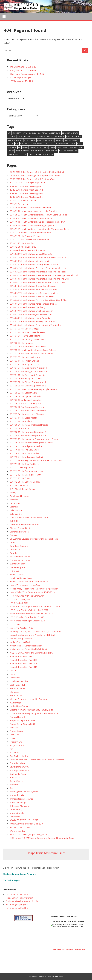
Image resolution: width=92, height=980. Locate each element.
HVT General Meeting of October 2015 (28, 621)
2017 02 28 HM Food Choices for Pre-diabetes (31, 354)
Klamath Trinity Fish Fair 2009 (24, 664)
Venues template (18, 813)
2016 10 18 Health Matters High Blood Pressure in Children (37, 222)
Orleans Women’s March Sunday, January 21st (31, 710)
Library (13, 671)
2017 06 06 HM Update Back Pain (25, 397)
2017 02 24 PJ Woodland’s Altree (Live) (28, 347)
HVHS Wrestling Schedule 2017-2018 (27, 617)
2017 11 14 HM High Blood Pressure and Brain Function (36, 461)
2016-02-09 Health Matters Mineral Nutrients (31, 254)
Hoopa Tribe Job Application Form (25, 585)
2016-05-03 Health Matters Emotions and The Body (34, 290)
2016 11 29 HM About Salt (22, 243)
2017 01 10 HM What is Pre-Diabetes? (27, 333)
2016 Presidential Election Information (28, 251)
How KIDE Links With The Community (27, 596)
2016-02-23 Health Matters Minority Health (30, 261)
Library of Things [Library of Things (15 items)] (76, 148)
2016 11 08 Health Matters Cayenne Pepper (30, 233)
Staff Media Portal (18, 774)
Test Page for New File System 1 (25, 792)
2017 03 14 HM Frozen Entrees (24, 361)
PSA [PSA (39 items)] (76, 151)
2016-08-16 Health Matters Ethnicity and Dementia (33, 322)
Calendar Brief (17, 511)
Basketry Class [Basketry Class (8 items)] (55, 133)
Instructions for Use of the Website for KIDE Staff (32, 635)
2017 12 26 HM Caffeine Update (25, 482)
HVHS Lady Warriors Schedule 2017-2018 (29, 610)
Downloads (15, 550)
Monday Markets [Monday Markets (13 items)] (22, 151)
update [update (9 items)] (38, 155)
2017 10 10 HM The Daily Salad (24, 450)
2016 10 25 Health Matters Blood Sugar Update (32, 226)
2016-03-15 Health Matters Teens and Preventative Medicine (38, 268)
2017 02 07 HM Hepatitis (21, 343)
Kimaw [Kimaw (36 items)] (25, 148)
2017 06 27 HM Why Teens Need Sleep (28, 411)
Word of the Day (17, 831)
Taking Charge (16, 781)
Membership (16, 696)
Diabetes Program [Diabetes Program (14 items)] (74, 137)
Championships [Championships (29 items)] (24, 137)
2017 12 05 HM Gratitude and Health (27, 471)
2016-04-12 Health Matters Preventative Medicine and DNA (37, 283)
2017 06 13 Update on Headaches (26, 400)
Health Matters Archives (21, 578)
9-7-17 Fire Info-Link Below (22, 489)
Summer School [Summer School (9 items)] (14, 155)
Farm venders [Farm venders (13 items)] (30, 140)
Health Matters (17, 575)
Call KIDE (14, 521)
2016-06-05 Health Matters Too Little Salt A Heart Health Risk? (39, 300)
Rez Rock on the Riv (19, 756)
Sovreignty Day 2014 (19, 771)
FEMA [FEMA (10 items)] (39, 140)
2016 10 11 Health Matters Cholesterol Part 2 (31, 219)
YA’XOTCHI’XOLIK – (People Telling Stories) (29, 835)
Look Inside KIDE (18, 685)
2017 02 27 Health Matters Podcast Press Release (33, 350)
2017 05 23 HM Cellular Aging (24, 393)
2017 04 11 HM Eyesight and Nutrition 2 (28, 372)
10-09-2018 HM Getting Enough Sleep (27, 183)
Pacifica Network (18, 717)
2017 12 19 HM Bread (20, 479)
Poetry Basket (16, 731)
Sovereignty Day (17, 763)
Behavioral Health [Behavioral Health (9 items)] (70, 133)
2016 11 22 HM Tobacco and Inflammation (30, 240)
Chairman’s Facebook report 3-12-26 (27, 74)
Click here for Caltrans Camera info (69, 950)
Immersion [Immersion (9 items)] (12, 148)
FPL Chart (14, 571)
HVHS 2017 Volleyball (20, 600)
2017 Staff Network (19, 486)
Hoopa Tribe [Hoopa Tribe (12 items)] (49, 144)
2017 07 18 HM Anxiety (21, 422)
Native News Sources (20, 707)
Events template (17, 568)
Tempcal (14, 785)
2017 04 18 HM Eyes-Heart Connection (28, 375)
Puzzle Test (15, 753)
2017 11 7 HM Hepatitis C (22, 468)
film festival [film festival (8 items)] (48, 140)
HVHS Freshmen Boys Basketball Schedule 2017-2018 (35, 607)
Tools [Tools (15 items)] (31, 155)
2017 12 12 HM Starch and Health (26, 475)
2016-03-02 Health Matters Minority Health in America (35, 265)
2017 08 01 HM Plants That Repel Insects (29, 425)
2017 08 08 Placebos (19, 429)
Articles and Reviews (19, 496)
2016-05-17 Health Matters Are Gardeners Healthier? (35, 293)
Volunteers (15, 817)
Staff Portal (15, 778)
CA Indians (15, 503)
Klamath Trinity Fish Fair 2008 (24, 660)
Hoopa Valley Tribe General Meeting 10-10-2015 (32, 593)
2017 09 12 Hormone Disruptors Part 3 (28, 436)
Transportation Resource (21, 799)
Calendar (14, 507)
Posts (12, 738)
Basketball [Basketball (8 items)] (42, 133)
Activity (13, 493)
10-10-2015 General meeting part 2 (26, 190)
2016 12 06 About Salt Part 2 (23, 247)
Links (12, 674)
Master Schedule (18, 689)
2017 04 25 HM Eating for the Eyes (26, 379)
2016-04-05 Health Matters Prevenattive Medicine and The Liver (40, 279)
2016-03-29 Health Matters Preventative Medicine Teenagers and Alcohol (44, 276)
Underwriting (16, 810)
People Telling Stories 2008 (22, 721)
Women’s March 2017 (20, 828)
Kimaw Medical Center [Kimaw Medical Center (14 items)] (39, 148)
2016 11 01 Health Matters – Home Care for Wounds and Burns (39, 229)
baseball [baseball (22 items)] (32, 133)
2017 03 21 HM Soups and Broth (25, 365)
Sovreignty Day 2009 (19, 767)
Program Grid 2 (17, 746)
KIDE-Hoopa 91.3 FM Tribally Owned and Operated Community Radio (42, 838)
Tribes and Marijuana (20, 803)
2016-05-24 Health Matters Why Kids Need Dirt (32, 297)
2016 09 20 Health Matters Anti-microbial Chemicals (34, 211)
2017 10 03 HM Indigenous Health (26, 446)
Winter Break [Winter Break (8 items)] (48, 155)
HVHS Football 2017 (19, 603)
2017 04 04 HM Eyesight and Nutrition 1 (28, 368)
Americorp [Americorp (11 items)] (17, 133)
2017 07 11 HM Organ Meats (23, 418)
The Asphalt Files (18, 795)
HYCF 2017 (15, 625)
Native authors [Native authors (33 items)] (51, 151)
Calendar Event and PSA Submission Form (29, 518)
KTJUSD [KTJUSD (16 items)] (52, 148)
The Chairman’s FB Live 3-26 (23, 67)
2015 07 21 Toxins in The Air (23, 201)
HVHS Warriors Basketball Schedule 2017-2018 (32, 614)
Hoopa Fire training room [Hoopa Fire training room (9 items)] (31, 144)
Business (14, 500)
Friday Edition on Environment (24, 71)
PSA (12, 749)
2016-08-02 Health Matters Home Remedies (31, 318)
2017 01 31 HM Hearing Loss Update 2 (28, 340)
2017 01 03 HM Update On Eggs (25, 329)
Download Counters (19, 546)
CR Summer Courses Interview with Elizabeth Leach (34, 539)
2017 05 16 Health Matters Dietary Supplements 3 (33, 389)
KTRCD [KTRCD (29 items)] (59, 148)
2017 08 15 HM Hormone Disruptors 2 (28, 432)
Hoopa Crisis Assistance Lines (46, 853)
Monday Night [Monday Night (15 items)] (37, 151)
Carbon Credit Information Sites (25, 525)
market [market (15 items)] (11, 151)
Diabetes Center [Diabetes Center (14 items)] (38, 137)
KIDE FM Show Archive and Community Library (31, 653)
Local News (15, 678)
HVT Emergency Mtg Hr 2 (22, 81)
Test (12, 788)
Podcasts (14, 728)
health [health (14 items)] (11, 144)
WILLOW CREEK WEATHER (69, 960)
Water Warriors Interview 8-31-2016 (27, 824)
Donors (13, 543)
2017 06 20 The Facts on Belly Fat (25, 404)
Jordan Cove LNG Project (21, 642)
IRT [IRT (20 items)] (19, 148)
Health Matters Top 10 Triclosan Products (29, 582)
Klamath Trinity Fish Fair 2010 (24, 667)
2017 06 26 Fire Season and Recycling (27, 407)
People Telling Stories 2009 (22, 724)
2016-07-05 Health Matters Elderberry (28, 308)
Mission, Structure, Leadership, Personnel (29, 699)
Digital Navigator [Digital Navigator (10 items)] (15, 140)
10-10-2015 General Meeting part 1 (26, 186)
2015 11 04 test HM (19, 204)
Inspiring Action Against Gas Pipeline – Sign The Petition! (36, 632)
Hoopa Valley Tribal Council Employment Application (34, 589)
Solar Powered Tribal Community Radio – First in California (37, 760)
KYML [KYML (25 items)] (65, 148)
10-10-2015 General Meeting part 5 (26, 197)
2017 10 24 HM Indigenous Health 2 (27, 457)
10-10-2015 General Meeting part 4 (26, 194)
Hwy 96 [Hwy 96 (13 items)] (73, 144)
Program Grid (16, 742)
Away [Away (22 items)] (25, 133)
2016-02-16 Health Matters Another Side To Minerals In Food (38, 258)
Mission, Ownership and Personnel (20, 874)
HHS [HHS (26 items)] (17, 144)
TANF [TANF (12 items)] (25, 155)
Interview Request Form (21, 639)
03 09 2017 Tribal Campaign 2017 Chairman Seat (33, 179)
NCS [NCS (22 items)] (61, 151)
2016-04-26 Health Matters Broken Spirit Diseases (33, 286)
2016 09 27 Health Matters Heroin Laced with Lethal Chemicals (39, 215)
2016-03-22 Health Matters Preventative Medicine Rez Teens (38, 272)
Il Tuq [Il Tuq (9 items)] (80, 144)
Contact (13, 536)
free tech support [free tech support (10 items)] (72, 140)
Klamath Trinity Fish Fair (21, 657)
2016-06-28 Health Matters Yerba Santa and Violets (34, 304)
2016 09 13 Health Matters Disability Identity (31, 208)
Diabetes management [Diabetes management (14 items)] (56, 137)
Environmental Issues (20, 557)
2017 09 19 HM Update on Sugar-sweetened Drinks (34, 439)
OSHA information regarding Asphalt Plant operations (35, 714)
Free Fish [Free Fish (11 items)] (59, 140)
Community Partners (20, 532)
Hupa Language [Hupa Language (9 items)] (62, 144)
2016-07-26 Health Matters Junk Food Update (31, 315)
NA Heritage (16, 703)
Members (14, 692)
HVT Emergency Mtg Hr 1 (22, 78)
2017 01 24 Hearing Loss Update (25, 336)
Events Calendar (17, 564)
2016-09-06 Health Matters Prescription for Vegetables (35, 325)
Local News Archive (19, 681)
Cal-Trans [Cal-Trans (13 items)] (12, 137)
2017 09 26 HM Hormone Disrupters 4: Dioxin (31, 443)
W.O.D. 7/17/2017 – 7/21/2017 (24, 820)
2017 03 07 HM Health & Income (25, 357)
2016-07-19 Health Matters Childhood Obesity (31, 311)
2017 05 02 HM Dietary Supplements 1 (28, 382)
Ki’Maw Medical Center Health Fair (26, 646)
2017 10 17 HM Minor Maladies (24, 454)
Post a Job (14, 735)
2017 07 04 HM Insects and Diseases (27, 414)
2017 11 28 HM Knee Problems (24, 464)
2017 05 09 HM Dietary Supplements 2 (28, 386)
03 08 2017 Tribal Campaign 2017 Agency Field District (35, 176)
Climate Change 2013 (20, 528)
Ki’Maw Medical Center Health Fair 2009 (28, 650)
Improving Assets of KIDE (21, 628)
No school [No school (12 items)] (69, 151)
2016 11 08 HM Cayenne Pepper (25, 236)
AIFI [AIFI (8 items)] (9, 133)
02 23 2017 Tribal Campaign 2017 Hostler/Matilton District (37, 172)
